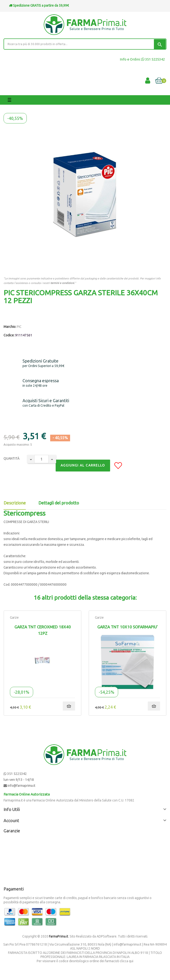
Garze (14, 617)
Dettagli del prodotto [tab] (59, 503)
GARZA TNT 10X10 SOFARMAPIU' (127, 627)
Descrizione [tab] (15, 503)
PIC (19, 327)
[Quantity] (41, 459)
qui (131, 961)
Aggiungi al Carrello (83, 465)
